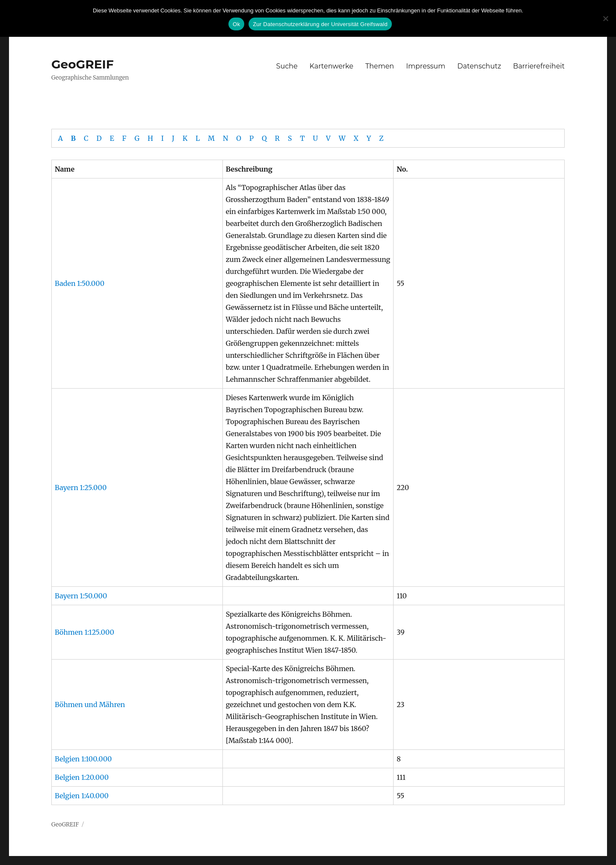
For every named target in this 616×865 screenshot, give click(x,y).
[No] (605, 18)
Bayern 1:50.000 (81, 596)
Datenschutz (479, 66)
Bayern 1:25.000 (81, 487)
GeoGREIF (83, 64)
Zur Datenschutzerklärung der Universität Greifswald (320, 24)
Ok (236, 24)
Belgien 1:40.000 (82, 796)
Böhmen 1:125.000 (84, 632)
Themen (380, 66)
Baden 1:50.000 (80, 283)
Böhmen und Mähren (90, 704)
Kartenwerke (332, 66)
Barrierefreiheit (539, 66)
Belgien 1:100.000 (83, 759)
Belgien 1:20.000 (82, 777)
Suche (287, 66)
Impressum (426, 66)
